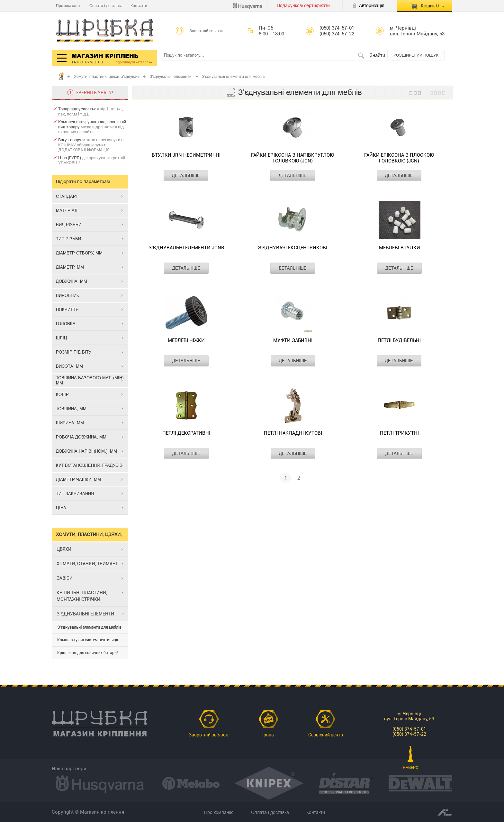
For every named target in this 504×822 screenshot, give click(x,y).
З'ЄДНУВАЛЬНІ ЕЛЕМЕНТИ (85, 614)
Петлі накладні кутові (293, 433)
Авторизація (372, 5)
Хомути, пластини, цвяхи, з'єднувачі (107, 76)
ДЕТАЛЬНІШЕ (186, 175)
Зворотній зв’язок (206, 31)
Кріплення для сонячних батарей (88, 653)
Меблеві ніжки (186, 340)
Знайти (377, 55)
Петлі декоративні (186, 433)
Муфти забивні (293, 340)
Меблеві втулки (400, 248)
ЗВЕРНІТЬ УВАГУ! (94, 93)
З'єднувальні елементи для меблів (89, 627)
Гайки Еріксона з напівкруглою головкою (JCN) (292, 158)
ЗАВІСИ (65, 578)
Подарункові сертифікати (303, 5)
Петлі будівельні (399, 340)
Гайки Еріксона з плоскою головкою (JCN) (399, 158)
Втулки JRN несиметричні (186, 155)
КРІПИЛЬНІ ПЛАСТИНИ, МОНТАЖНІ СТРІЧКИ (82, 596)
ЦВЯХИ (64, 549)
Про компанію (69, 6)
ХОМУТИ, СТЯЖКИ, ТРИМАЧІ (87, 564)
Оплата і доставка (106, 6)
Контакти (139, 6)
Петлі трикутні (399, 433)
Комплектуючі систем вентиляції (88, 640)
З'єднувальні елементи (171, 76)
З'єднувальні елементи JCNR (186, 248)
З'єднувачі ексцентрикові (293, 248)
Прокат (268, 735)
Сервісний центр (326, 735)
